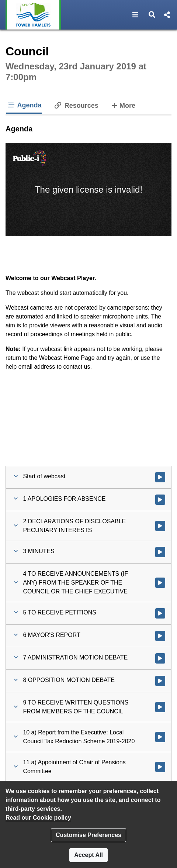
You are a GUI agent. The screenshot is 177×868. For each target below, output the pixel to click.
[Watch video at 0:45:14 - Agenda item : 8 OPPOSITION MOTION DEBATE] (160, 681)
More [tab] (123, 105)
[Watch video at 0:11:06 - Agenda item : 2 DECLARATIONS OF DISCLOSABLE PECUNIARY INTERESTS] (160, 526)
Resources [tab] (76, 106)
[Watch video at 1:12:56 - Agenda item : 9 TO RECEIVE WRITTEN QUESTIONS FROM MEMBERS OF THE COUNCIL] (160, 707)
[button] (136, 15)
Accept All (88, 855)
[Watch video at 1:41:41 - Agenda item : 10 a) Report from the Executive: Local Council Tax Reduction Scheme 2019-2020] (160, 737)
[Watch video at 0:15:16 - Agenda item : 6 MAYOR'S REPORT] (160, 636)
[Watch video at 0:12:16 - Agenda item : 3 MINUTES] (160, 552)
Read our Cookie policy (38, 818)
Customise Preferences (88, 835)
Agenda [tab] (24, 105)
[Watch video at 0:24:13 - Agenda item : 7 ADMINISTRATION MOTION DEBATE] (160, 658)
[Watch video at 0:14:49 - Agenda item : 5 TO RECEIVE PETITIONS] (160, 613)
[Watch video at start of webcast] (160, 477)
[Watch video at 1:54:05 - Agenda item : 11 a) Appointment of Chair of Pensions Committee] (160, 767)
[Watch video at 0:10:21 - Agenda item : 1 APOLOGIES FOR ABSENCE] (160, 500)
